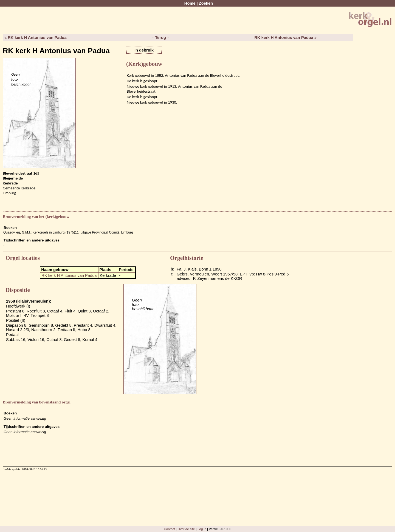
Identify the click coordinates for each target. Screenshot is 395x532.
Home (190, 3)
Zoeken (206, 3)
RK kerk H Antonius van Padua (69, 275)
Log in (202, 529)
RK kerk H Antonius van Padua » (285, 38)
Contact (169, 529)
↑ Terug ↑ (160, 38)
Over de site (186, 529)
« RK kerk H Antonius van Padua (36, 38)
